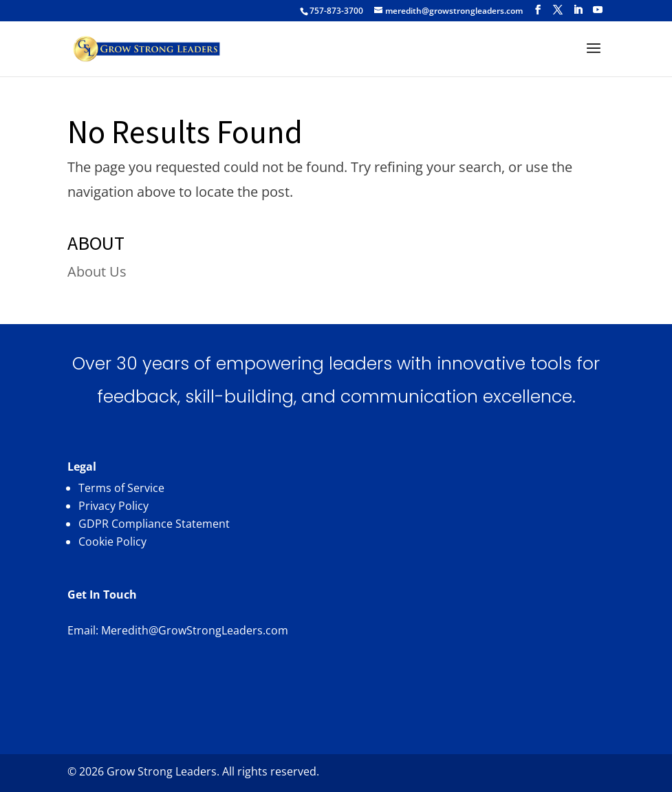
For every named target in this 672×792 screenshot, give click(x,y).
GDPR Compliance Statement (154, 524)
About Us (97, 271)
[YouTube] (598, 10)
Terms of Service (121, 488)
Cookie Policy (112, 542)
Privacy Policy (113, 506)
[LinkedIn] (578, 10)
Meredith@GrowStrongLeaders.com (195, 630)
